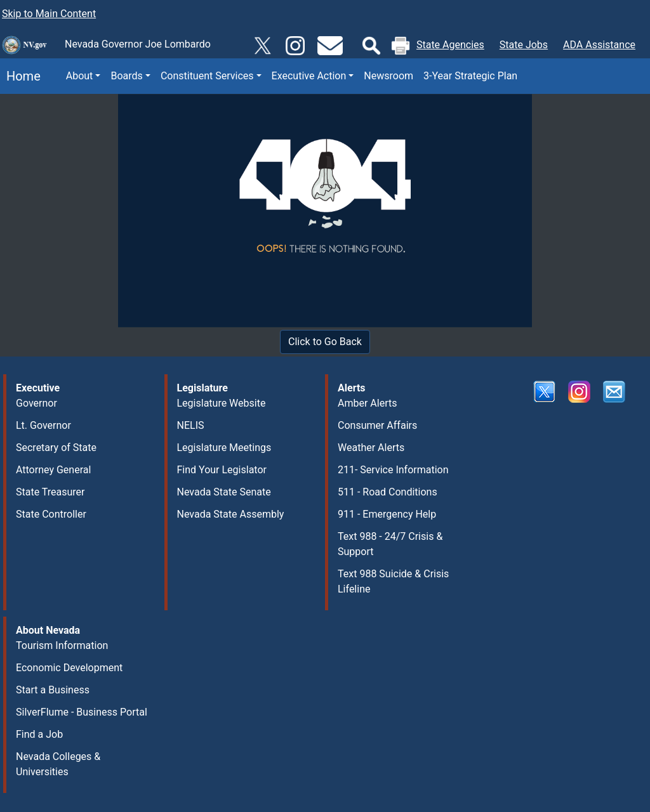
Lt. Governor (43, 425)
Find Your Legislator (222, 470)
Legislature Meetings (224, 448)
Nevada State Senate (224, 492)
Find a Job (39, 734)
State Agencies (450, 45)
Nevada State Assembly (231, 514)
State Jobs (524, 45)
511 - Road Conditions (388, 492)
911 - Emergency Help (387, 514)
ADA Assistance (599, 45)
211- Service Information (393, 470)
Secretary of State (56, 448)
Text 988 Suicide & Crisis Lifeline (393, 581)
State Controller (51, 514)
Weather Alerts (371, 448)
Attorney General (53, 470)
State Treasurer (50, 492)
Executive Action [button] (309, 76)
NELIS (191, 425)
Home (20, 76)
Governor (36, 403)
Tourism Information (62, 645)
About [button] (80, 76)
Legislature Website (222, 403)
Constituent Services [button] (207, 76)
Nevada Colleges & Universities (58, 764)
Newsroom (388, 76)
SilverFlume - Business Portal (82, 712)
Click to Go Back (325, 342)
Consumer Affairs (377, 425)
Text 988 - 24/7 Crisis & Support (390, 544)
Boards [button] (126, 76)
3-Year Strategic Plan (470, 76)
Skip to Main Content (49, 14)
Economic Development (69, 668)
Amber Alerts (367, 403)
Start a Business (53, 690)
